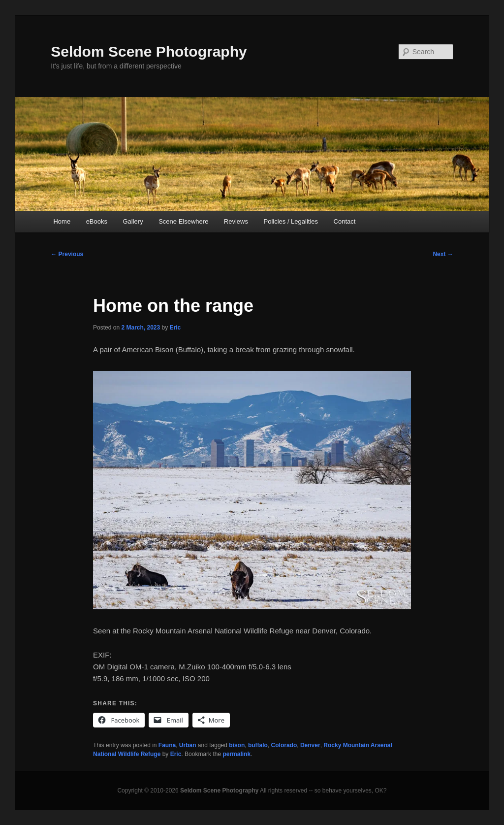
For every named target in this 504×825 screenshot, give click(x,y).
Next (443, 254)
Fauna (167, 745)
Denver (310, 745)
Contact (345, 221)
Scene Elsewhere (183, 221)
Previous (67, 254)
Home (62, 221)
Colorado (284, 745)
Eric (175, 328)
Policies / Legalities (291, 221)
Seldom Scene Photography (149, 51)
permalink (236, 754)
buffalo (258, 745)
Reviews (236, 221)
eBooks (97, 221)
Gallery (133, 221)
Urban (188, 745)
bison (237, 745)
